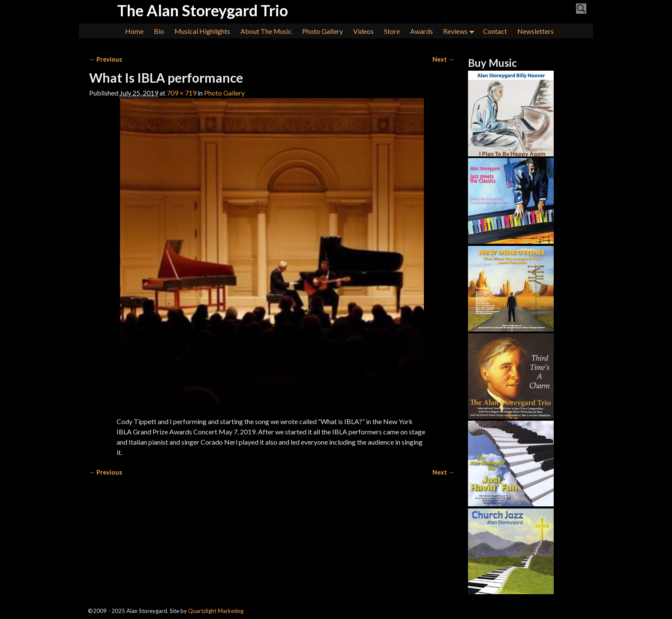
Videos (363, 31)
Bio (159, 31)
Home (134, 31)
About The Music (266, 31)
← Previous (106, 59)
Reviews (460, 31)
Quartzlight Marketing (216, 611)
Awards (421, 31)
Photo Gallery (322, 31)
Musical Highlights (202, 31)
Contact (495, 31)
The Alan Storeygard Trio (202, 10)
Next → (443, 59)
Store (392, 31)
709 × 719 (181, 93)
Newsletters (535, 31)
